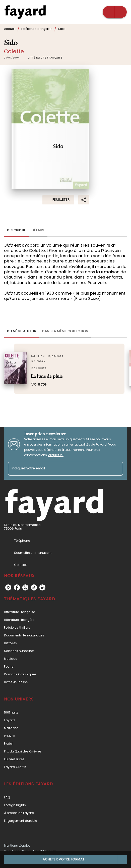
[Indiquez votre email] (59, 469)
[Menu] (115, 12)
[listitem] (8, 587)
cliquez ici (56, 455)
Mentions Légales (17, 846)
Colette (14, 51)
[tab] (16, 231)
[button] (45, 58)
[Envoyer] (117, 469)
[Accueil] (25, 12)
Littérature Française (37, 29)
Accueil (10, 29)
